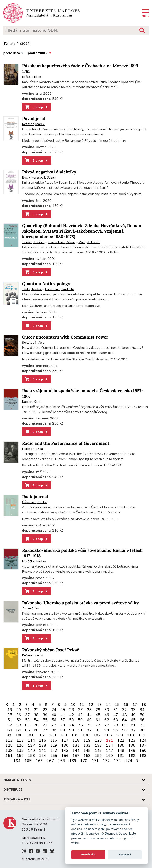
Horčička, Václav (34, 561)
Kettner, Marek (33, 124)
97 (133, 730)
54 (36, 720)
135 (121, 745)
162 (132, 756)
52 (19, 720)
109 (119, 735)
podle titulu (39, 53)
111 (142, 735)
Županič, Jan (30, 608)
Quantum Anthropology (46, 284)
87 (45, 730)
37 (28, 715)
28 (89, 710)
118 (76, 740)
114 (31, 740)
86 (36, 730)
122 (121, 740)
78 (107, 725)
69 (28, 725)
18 (144, 705)
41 (63, 715)
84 (19, 730)
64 (124, 720)
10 (73, 705)
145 (87, 751)
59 (80, 720)
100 (19, 735)
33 (133, 710)
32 (124, 710)
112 (9, 740)
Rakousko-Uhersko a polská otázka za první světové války (80, 603)
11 (82, 705)
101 (30, 735)
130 (65, 745)
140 (31, 751)
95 (116, 730)
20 (19, 710)
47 (116, 715)
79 (116, 725)
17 (135, 705)
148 (121, 751)
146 (98, 751)
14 (108, 705)
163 (143, 756)
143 (65, 751)
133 (98, 745)
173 (117, 761)
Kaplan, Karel (32, 402)
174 (129, 761)
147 (109, 751)
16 (126, 705)
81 (133, 725)
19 (10, 710)
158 (87, 756)
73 (63, 725)
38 (36, 715)
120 (98, 740)
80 (124, 725)
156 (65, 756)
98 (142, 730)
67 (10, 725)
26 (72, 710)
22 (36, 710)
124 (143, 740)
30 (107, 710)
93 (98, 730)
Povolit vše (88, 854)
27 (80, 710)
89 (63, 730)
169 (73, 761)
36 (19, 715)
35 (10, 715)
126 (20, 745)
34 (142, 710)
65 (133, 720)
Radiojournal (35, 497)
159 (98, 756)
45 (98, 715)
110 (131, 735)
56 (54, 720)
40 (54, 715)
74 (72, 725)
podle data (13, 53)
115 (43, 740)
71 (45, 725)
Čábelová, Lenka (34, 502)
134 (109, 745)
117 (65, 740)
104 (64, 735)
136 (132, 745)
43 (80, 715)
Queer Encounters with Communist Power (65, 337)
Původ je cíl (34, 119)
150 (143, 751)
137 (143, 745)
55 (45, 720)
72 (54, 725)
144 (76, 751)
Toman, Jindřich (33, 242)
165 (28, 761)
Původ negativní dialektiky (49, 172)
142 (54, 751)
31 (116, 710)
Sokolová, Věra (33, 343)
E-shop (37, 107)
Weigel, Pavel (89, 242)
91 (80, 730)
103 (53, 735)
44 (89, 715)
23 (45, 710)
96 (124, 730)
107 (97, 735)
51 (10, 720)
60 (89, 720)
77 (98, 725)
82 (142, 725)
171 (95, 761)
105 (75, 735)
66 (142, 720)
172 (106, 761)
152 (20, 756)
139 (20, 751)
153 (31, 756)
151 (9, 756)
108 (108, 735)
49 (133, 715)
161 (121, 756)
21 (28, 710)
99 (9, 735)
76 (89, 725)
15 (117, 705)
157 (76, 756)
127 (31, 745)
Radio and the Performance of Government (66, 443)
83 (10, 730)
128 (43, 745)
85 (28, 730)
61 (98, 720)
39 (45, 715)
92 (89, 730)
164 (17, 761)
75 (80, 725)
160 (109, 756)
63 (116, 720)
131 (76, 745)
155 (54, 756)
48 (124, 715)
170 (84, 761)
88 (54, 730)
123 (132, 740)
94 (107, 730)
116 (54, 740)
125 (9, 745)
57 (63, 720)
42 (72, 715)
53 (28, 720)
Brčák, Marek (32, 77)
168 (62, 761)
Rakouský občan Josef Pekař (50, 650)
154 (43, 756)
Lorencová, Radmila (59, 289)
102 (41, 735)
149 (132, 751)
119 (87, 740)
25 (63, 710)
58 (72, 720)
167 (50, 761)
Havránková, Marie (61, 242)
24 (54, 710)
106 (86, 735)
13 (100, 705)
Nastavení (125, 854)
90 (72, 730)
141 (43, 751)
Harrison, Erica (32, 449)
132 (87, 745)
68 (19, 725)
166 (39, 761)
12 (91, 705)
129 (54, 745)
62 (107, 720)
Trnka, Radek (32, 289)
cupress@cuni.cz (34, 838)
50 (142, 715)
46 (107, 715)
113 (20, 740)
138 (9, 751)
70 (36, 725)
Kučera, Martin (33, 655)
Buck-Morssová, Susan (39, 177)
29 (98, 710)
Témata (9, 44)
